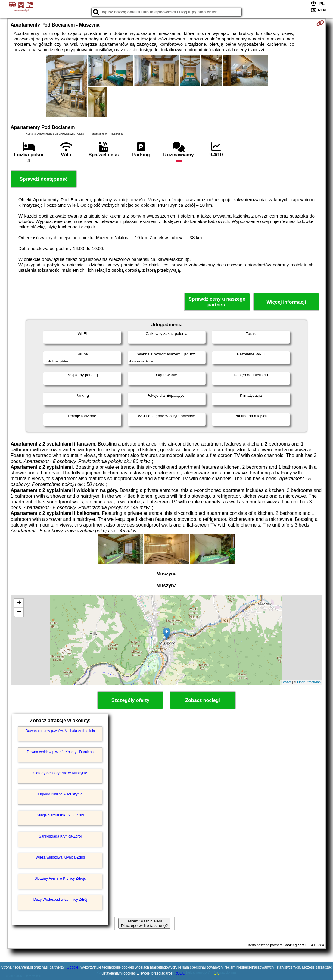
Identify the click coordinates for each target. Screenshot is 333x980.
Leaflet (286, 682)
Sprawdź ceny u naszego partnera (217, 302)
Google (73, 967)
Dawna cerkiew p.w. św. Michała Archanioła (60, 731)
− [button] (19, 612)
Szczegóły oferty (130, 700)
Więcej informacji (286, 302)
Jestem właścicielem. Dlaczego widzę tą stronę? (144, 923)
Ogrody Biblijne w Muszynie (60, 794)
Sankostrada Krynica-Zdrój (60, 836)
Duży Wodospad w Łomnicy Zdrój (60, 900)
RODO (180, 973)
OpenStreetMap (309, 682)
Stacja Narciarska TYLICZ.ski (60, 815)
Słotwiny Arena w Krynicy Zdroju (60, 878)
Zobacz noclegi (203, 700)
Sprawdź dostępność (44, 179)
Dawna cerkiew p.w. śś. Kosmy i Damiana (60, 752)
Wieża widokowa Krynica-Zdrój (60, 857)
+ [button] (19, 603)
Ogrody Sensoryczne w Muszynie (60, 773)
